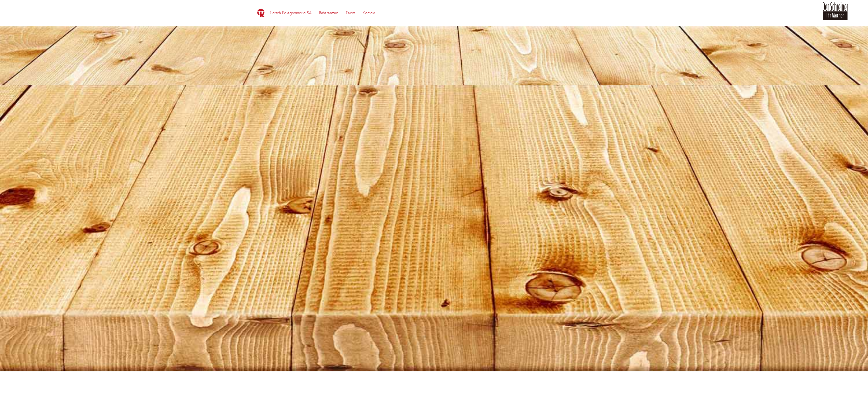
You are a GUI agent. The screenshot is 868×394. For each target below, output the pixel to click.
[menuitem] (291, 13)
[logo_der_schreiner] (835, 15)
